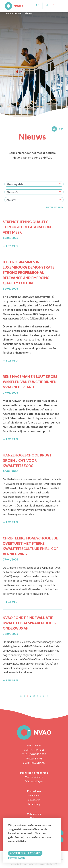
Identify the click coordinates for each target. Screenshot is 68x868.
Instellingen (17, 858)
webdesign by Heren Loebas (22, 864)
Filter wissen (55, 207)
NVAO (5, 4)
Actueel (18, 13)
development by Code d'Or (47, 864)
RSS (61, 129)
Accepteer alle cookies (25, 853)
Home (8, 13)
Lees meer (11, 246)
